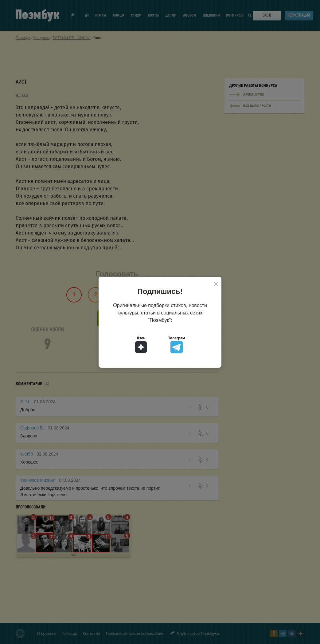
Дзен (141, 345)
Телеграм (176, 345)
